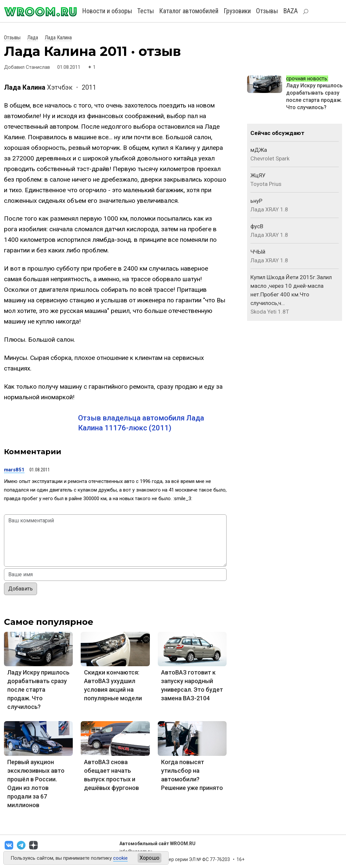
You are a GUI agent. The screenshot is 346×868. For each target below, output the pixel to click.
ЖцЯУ (258, 175)
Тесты (146, 11)
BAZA (290, 11)
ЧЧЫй (258, 252)
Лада (33, 38)
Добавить (21, 589)
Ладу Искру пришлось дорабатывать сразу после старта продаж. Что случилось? (38, 690)
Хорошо (150, 858)
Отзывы (267, 11)
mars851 (14, 470)
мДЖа (259, 150)
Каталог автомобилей (189, 11)
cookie (120, 858)
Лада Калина (58, 38)
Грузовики (237, 11)
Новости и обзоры (107, 11)
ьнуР (256, 201)
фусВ (257, 226)
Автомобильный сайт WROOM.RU (157, 844)
